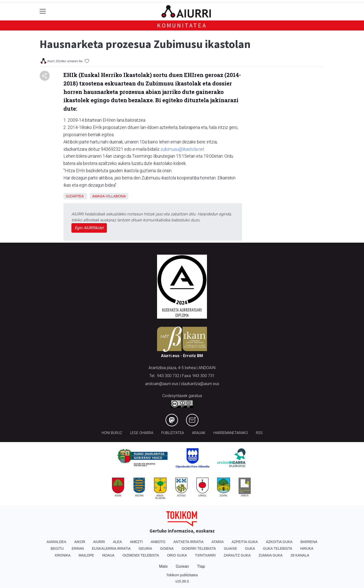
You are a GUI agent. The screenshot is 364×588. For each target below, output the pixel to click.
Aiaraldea (57, 542)
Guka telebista (277, 549)
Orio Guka (177, 555)
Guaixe (231, 549)
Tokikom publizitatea (182, 575)
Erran (78, 549)
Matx (163, 566)
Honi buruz (112, 433)
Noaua (108, 555)
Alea (117, 542)
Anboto (158, 542)
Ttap (201, 566)
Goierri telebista (199, 549)
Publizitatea (173, 433)
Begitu (57, 549)
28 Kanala (300, 555)
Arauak (199, 433)
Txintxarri (205, 555)
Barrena (309, 542)
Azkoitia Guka (279, 542)
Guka (250, 549)
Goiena (167, 549)
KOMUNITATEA (182, 25)
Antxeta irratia (189, 542)
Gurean (182, 566)
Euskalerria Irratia (111, 549)
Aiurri (99, 542)
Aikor (80, 542)
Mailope (86, 555)
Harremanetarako (231, 433)
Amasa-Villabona (109, 196)
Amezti (136, 542)
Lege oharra (142, 433)
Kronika (63, 555)
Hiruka (307, 549)
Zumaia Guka (271, 555)
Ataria (218, 542)
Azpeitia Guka (245, 542)
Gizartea (75, 196)
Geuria (145, 549)
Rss (259, 433)
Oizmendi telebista (141, 555)
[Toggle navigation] (43, 11)
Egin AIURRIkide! (89, 228)
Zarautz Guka (237, 555)
